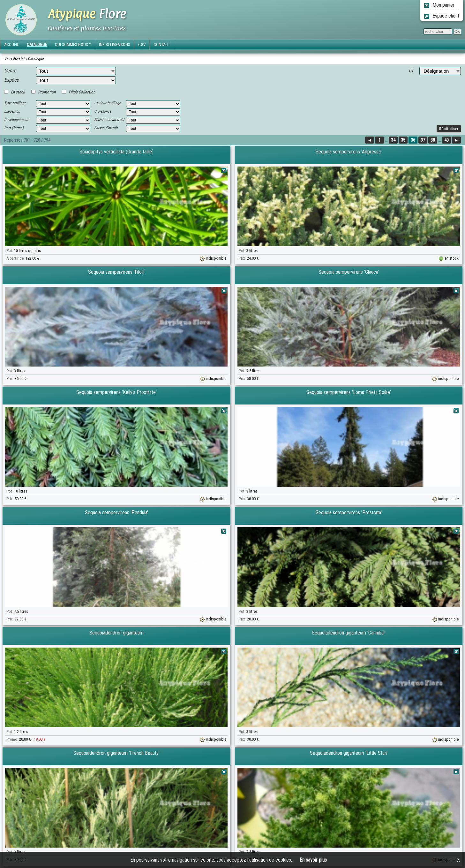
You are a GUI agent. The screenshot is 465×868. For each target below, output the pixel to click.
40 (446, 140)
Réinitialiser (449, 129)
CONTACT (162, 45)
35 (403, 140)
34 (393, 140)
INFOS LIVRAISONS (115, 45)
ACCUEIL (11, 45)
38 (433, 140)
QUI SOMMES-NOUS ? (73, 45)
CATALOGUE (37, 45)
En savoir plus (313, 860)
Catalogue (36, 59)
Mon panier (439, 5)
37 (423, 140)
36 (413, 140)
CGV (142, 45)
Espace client (442, 16)
